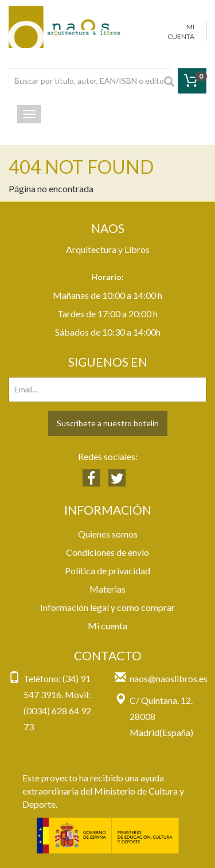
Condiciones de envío (107, 552)
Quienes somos (108, 534)
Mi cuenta (107, 626)
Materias (107, 589)
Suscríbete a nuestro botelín (108, 423)
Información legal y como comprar (107, 607)
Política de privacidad (107, 571)
